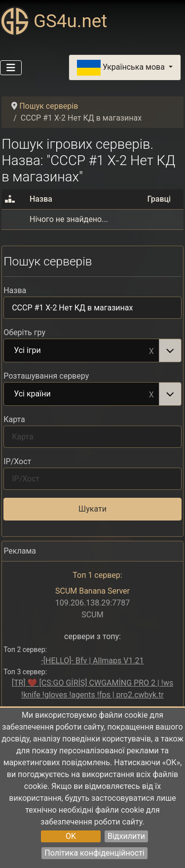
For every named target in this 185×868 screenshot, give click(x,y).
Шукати (92, 509)
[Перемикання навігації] (11, 68)
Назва (15, 290)
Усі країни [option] (82, 394)
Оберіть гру (24, 332)
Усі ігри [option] (82, 351)
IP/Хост (17, 461)
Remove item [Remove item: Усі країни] (151, 394)
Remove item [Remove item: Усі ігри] (151, 350)
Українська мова (122, 68)
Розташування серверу (46, 376)
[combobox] (92, 350)
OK (71, 836)
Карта (14, 419)
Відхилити (126, 836)
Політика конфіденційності (94, 853)
